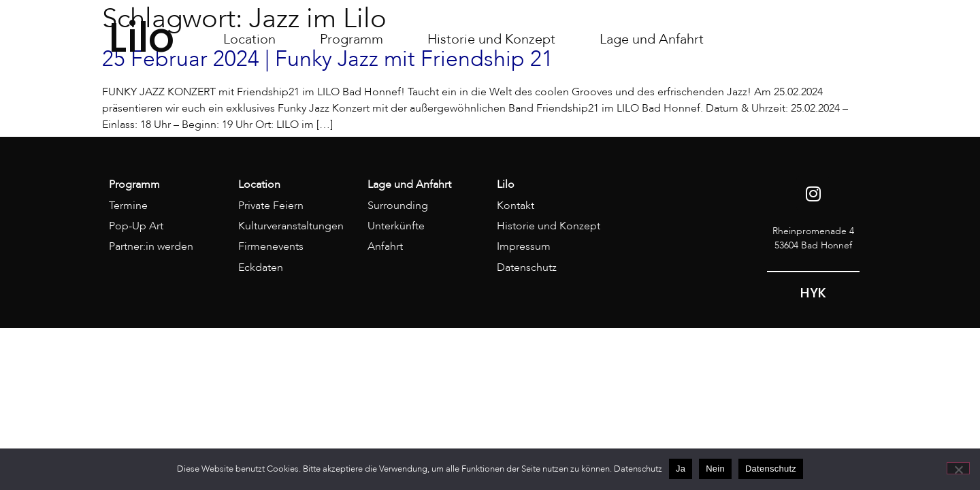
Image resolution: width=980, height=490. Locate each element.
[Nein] (958, 468)
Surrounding (398, 206)
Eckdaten (261, 267)
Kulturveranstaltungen (291, 226)
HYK (813, 293)
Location (249, 39)
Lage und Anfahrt (652, 39)
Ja (681, 469)
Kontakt (516, 206)
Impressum (524, 246)
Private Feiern (271, 206)
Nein (715, 469)
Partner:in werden (151, 246)
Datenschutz (527, 267)
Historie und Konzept (491, 39)
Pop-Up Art (136, 226)
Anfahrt (385, 246)
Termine (128, 206)
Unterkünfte (396, 226)
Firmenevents (271, 246)
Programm (352, 39)
